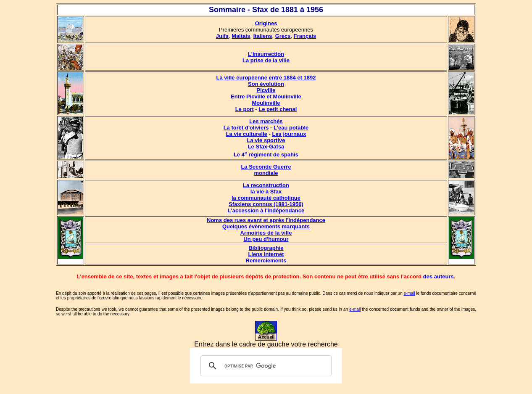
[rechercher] (265, 366)
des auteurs (439, 276)
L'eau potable (291, 128)
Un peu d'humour (266, 239)
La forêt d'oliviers (246, 128)
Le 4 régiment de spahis (266, 155)
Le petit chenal (278, 109)
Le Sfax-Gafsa (266, 147)
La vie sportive (266, 140)
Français (305, 36)
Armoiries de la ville (266, 233)
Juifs (222, 36)
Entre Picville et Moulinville (266, 97)
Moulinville (266, 103)
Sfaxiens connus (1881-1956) (266, 204)
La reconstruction (266, 185)
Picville (266, 90)
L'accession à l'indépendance (266, 210)
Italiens (263, 36)
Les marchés (266, 121)
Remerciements (266, 260)
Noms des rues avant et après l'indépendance (266, 220)
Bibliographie (266, 248)
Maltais (241, 36)
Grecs (283, 36)
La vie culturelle (247, 134)
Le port (245, 109)
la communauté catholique (266, 198)
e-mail (410, 293)
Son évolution (266, 84)
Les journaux (289, 134)
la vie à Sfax (266, 192)
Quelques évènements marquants (266, 226)
